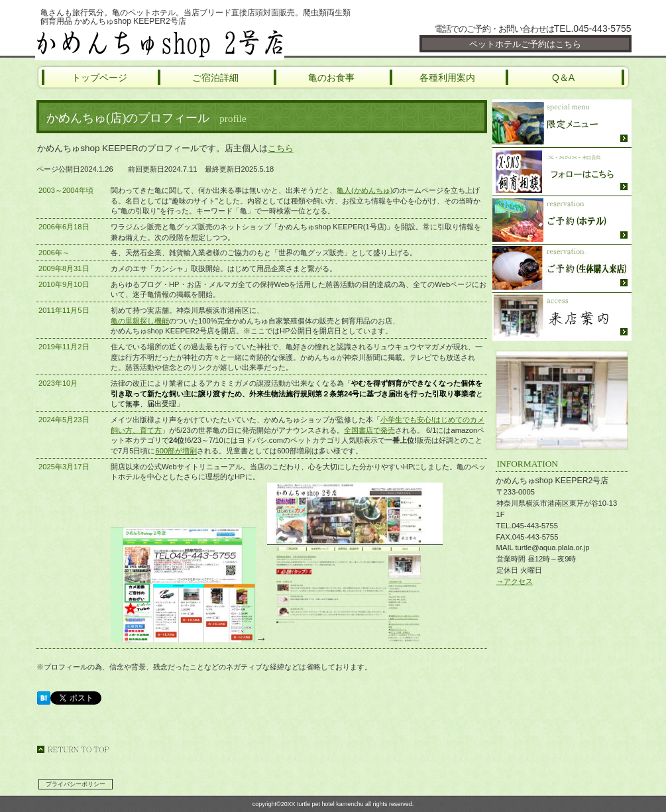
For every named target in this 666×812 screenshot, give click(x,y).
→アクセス (515, 581)
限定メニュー (562, 124)
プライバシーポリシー (76, 784)
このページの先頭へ (73, 749)
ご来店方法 (562, 317)
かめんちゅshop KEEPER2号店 (194, 43)
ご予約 (562, 220)
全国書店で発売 (369, 430)
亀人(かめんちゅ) (364, 190)
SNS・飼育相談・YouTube (562, 172)
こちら (281, 148)
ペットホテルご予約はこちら (525, 44)
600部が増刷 (176, 451)
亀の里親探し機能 (140, 321)
